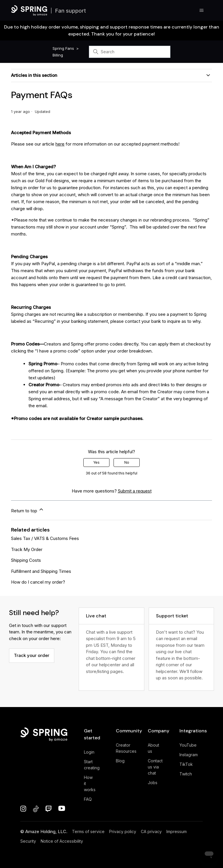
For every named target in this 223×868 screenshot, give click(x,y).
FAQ (88, 799)
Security (28, 841)
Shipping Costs (26, 560)
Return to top (28, 510)
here (60, 144)
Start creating (92, 765)
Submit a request (135, 491)
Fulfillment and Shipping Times (41, 571)
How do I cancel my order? (38, 582)
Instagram (189, 755)
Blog (120, 761)
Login (89, 752)
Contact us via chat (155, 767)
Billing (58, 55)
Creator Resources (126, 748)
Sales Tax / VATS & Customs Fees (45, 538)
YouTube (188, 745)
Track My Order (27, 549)
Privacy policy (123, 831)
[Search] (130, 52)
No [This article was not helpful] (127, 462)
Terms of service (88, 831)
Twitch (186, 774)
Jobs (153, 783)
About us (153, 748)
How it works (90, 783)
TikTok (186, 764)
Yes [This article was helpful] (96, 462)
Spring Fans (63, 48)
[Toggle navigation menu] (202, 10)
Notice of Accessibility (62, 841)
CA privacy (151, 831)
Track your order (32, 655)
